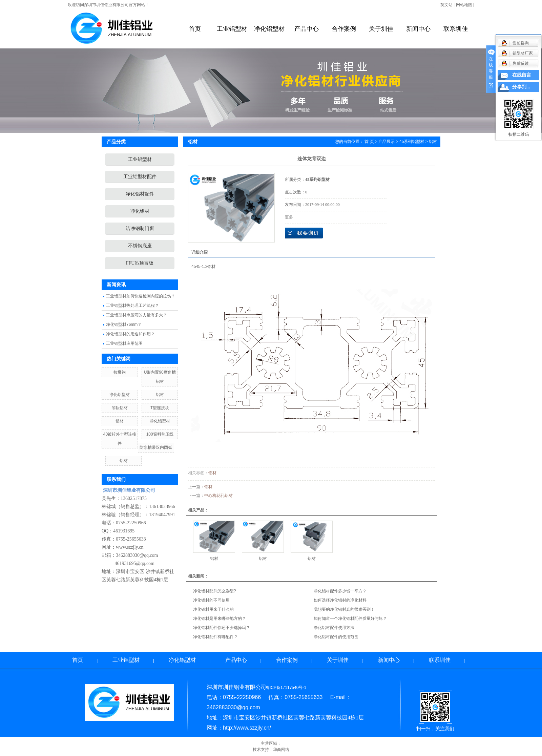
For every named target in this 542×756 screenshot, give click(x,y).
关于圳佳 (381, 29)
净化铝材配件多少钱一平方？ (340, 591)
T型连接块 (160, 408)
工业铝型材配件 (140, 177)
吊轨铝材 (120, 408)
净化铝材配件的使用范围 (336, 637)
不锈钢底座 (140, 246)
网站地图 (464, 5)
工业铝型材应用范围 (124, 343)
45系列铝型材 (412, 142)
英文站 (446, 5)
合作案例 (344, 29)
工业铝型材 (232, 29)
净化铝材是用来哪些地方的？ (220, 618)
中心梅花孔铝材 (218, 496)
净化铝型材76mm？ (124, 324)
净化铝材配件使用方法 (334, 628)
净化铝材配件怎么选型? (215, 591)
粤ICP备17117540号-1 (286, 688)
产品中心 (307, 29)
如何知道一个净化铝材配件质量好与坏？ (350, 618)
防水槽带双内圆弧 (156, 447)
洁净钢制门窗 (140, 228)
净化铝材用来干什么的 (213, 609)
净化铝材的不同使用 (211, 600)
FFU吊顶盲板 (140, 263)
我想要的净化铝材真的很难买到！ (344, 609)
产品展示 (387, 142)
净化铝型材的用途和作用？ (130, 334)
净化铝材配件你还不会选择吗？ (222, 628)
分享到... (521, 87)
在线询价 (304, 233)
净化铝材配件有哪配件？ (215, 637)
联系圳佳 (456, 29)
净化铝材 (140, 211)
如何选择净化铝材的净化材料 (340, 600)
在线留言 (522, 75)
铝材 (160, 395)
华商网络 (281, 750)
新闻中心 (418, 29)
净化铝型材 (269, 29)
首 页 (369, 142)
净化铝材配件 (140, 194)
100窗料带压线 (160, 434)
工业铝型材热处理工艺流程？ (132, 306)
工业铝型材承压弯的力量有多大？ (137, 315)
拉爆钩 (120, 372)
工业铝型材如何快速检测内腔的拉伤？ (141, 296)
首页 (195, 29)
